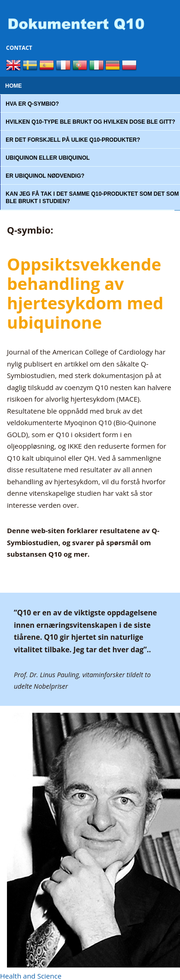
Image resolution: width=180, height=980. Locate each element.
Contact (19, 48)
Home (13, 86)
